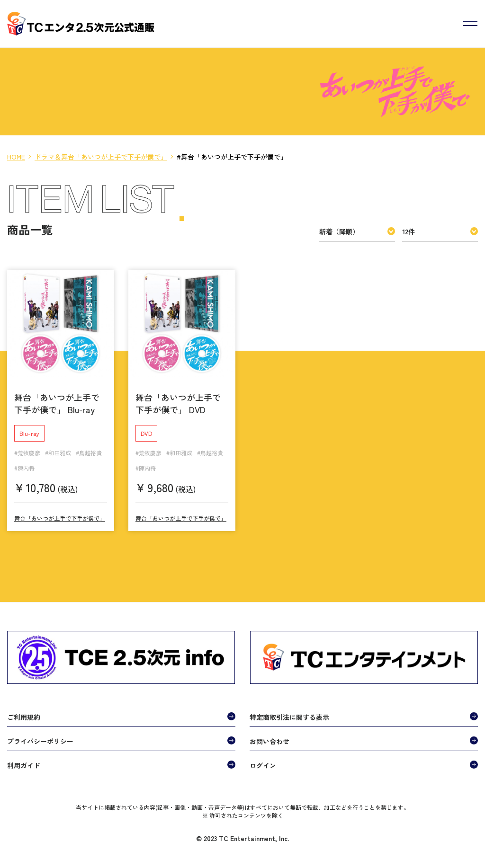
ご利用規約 (24, 713)
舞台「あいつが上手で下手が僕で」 (60, 514)
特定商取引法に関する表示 (289, 713)
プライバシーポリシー (40, 737)
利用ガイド (24, 762)
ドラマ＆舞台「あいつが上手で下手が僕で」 (101, 157)
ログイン (263, 762)
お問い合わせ (269, 737)
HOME (16, 157)
